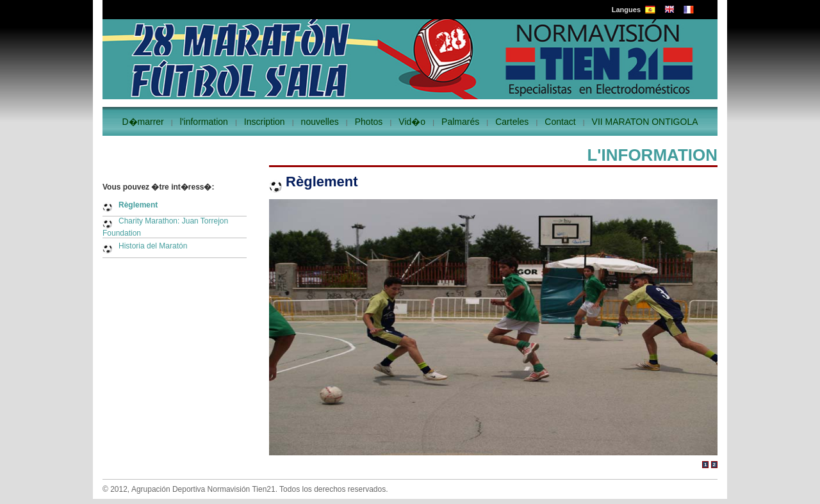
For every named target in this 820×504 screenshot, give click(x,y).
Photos (369, 122)
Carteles (512, 122)
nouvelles (320, 122)
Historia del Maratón (153, 246)
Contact (560, 122)
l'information (204, 122)
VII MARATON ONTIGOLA (645, 122)
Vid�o (412, 122)
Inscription (265, 122)
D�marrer (143, 122)
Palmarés (460, 122)
